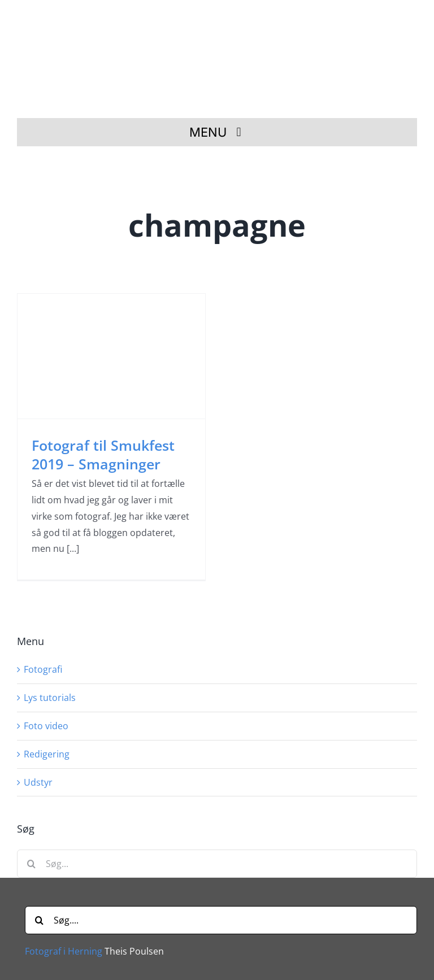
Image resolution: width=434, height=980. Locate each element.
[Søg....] (221, 920)
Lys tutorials (50, 698)
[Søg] (31, 864)
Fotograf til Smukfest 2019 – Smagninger (103, 454)
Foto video (46, 726)
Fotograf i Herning (64, 951)
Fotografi (43, 669)
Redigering (47, 754)
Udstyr (38, 782)
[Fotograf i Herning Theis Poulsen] (221, 19)
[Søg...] (217, 864)
